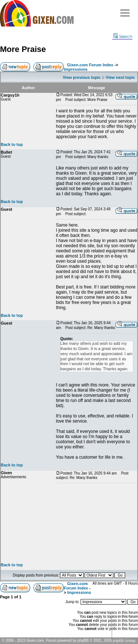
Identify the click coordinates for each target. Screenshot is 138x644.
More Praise (23, 49)
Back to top (12, 144)
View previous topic (82, 77)
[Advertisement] (97, 523)
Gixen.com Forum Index (90, 65)
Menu (125, 10)
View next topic (120, 77)
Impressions (76, 69)
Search (123, 36)
